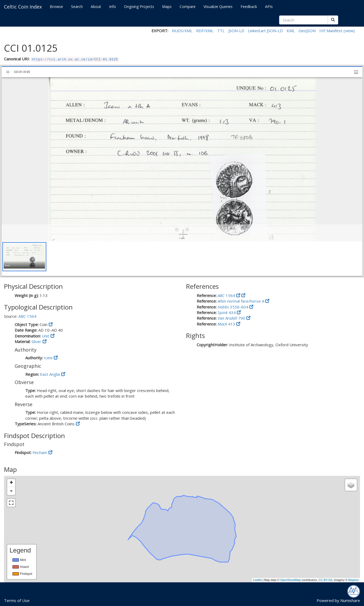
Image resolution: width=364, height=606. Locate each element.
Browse (56, 7)
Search (77, 7)
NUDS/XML (182, 31)
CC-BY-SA (325, 580)
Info (113, 7)
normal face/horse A (241, 301)
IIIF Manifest (331, 31)
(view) (349, 31)
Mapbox (353, 580)
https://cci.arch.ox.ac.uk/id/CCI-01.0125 (75, 59)
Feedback (249, 7)
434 (227, 312)
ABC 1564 (27, 316)
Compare (188, 7)
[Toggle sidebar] (8, 72)
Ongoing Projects (139, 7)
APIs (269, 7)
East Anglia (50, 374)
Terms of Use (17, 600)
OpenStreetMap (291, 580)
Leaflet (257, 580)
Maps (167, 7)
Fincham (40, 452)
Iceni (48, 358)
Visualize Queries (218, 7)
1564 (227, 295)
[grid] (182, 259)
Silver (36, 341)
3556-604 (233, 307)
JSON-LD (236, 31)
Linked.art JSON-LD (265, 31)
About (96, 7)
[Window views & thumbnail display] (356, 72)
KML (291, 31)
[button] (24, 257)
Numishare (350, 600)
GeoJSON (307, 31)
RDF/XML (205, 31)
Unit (45, 336)
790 (232, 318)
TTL (221, 31)
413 (227, 324)
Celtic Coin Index (23, 7)
